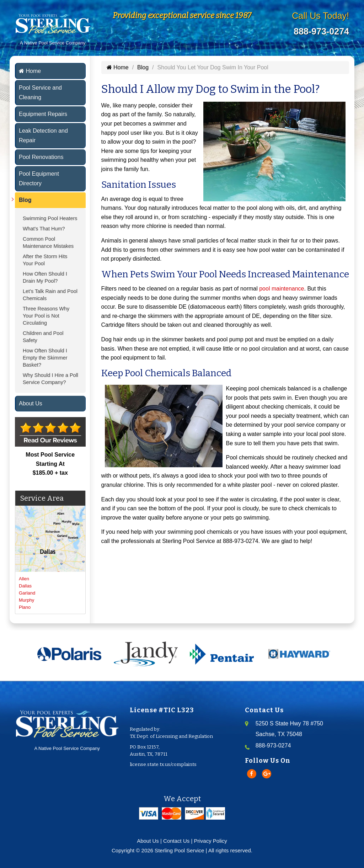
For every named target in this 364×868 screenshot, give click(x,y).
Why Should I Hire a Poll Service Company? (50, 379)
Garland (27, 593)
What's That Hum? (44, 229)
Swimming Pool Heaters (50, 218)
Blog (25, 200)
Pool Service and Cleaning (40, 92)
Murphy (26, 600)
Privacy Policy (211, 841)
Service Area (42, 498)
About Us (31, 403)
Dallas (25, 586)
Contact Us (176, 841)
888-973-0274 (321, 31)
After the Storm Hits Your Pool (45, 260)
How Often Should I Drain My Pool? (45, 277)
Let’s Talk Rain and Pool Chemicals (50, 295)
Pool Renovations (41, 157)
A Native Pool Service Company (67, 728)
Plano (25, 607)
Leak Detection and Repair (43, 135)
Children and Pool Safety (43, 337)
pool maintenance (282, 289)
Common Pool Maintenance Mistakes (48, 243)
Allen (24, 579)
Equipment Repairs (43, 114)
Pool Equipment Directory (39, 179)
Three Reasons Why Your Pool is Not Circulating (46, 316)
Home (30, 71)
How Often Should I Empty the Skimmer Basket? (45, 358)
